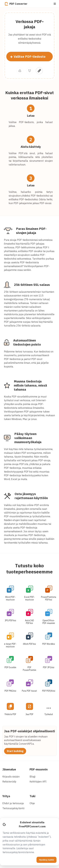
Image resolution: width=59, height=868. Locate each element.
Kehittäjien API (38, 782)
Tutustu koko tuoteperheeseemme (29, 569)
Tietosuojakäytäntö (13, 808)
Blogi (32, 777)
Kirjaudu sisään (11, 777)
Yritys (6, 796)
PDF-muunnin (39, 769)
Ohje (32, 803)
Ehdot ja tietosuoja (13, 803)
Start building (15, 751)
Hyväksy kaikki (46, 860)
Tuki (32, 796)
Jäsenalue (9, 769)
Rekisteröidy (9, 782)
